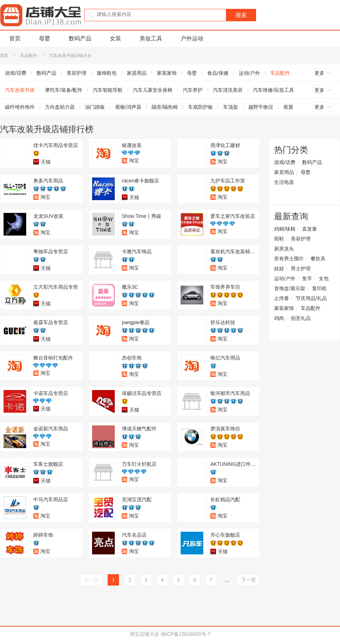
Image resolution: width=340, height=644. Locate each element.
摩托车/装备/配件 (64, 90)
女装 (115, 38)
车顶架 (231, 107)
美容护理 (76, 73)
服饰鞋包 (107, 73)
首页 (15, 38)
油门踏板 (95, 107)
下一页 (249, 580)
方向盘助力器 (60, 107)
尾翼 (288, 107)
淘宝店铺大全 (144, 634)
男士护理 (301, 269)
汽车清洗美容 (228, 90)
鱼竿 (307, 278)
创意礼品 (301, 318)
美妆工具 (151, 38)
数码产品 (80, 38)
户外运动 (192, 38)
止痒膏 (282, 298)
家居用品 (137, 73)
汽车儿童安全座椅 (153, 90)
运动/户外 (249, 73)
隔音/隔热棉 (165, 107)
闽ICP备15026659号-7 (186, 634)
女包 (324, 278)
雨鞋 (279, 239)
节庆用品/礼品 (311, 298)
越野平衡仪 (261, 107)
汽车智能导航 (108, 90)
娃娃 (279, 269)
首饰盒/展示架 (290, 288)
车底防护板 (200, 107)
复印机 (319, 288)
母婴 (45, 38)
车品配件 (29, 56)
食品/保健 (218, 73)
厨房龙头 (284, 249)
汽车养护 (193, 90)
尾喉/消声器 (128, 107)
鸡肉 (279, 318)
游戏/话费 (285, 162)
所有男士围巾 (289, 259)
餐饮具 (318, 259)
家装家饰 (167, 73)
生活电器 (284, 182)
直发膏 (310, 229)
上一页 (91, 580)
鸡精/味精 (285, 229)
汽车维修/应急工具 (273, 90)
